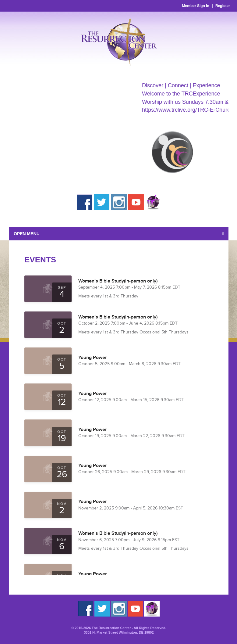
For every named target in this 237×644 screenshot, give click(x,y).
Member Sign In (196, 6)
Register (223, 6)
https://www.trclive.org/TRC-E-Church (190, 110)
